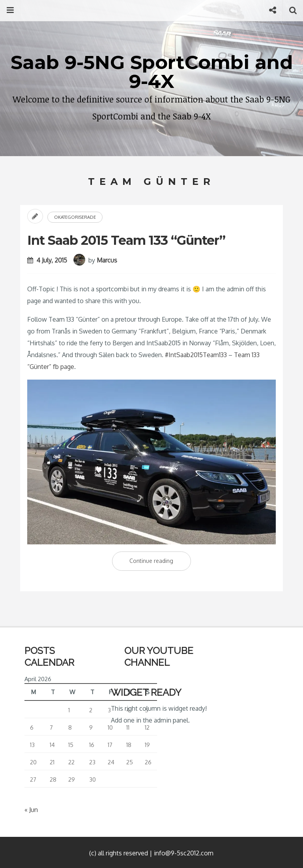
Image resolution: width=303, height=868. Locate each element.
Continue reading (160, 563)
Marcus (107, 260)
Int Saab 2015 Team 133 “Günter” (126, 240)
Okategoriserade (75, 217)
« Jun (31, 810)
